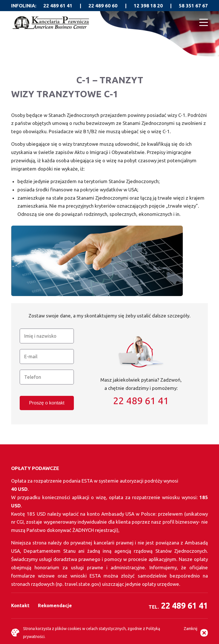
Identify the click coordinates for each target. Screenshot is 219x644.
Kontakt (20, 605)
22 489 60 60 (103, 6)
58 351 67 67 (193, 6)
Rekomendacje (55, 605)
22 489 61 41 (58, 6)
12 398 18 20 (148, 6)
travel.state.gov (82, 584)
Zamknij (190, 629)
